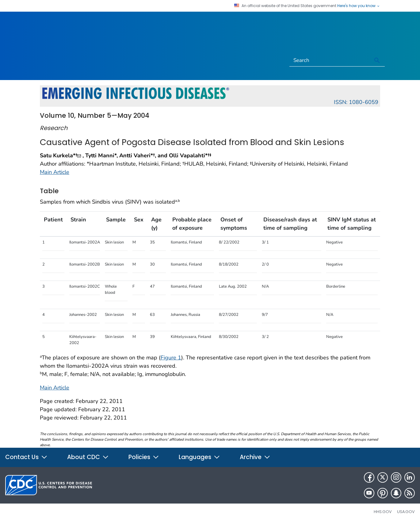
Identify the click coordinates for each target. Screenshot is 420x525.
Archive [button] (255, 457)
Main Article (55, 172)
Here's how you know (359, 6)
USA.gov (406, 512)
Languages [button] (199, 457)
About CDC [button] (88, 457)
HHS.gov (383, 512)
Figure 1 (171, 358)
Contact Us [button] (26, 457)
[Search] (330, 60)
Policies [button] (144, 457)
